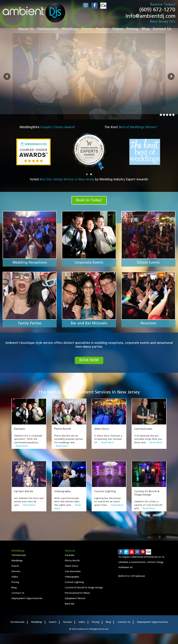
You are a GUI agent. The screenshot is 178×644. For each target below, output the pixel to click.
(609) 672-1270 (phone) (132, 576)
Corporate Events (89, 263)
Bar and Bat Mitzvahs (89, 323)
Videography (62, 491)
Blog (14, 588)
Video (15, 577)
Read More (22, 446)
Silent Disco (102, 429)
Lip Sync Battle (24, 491)
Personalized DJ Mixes (77, 593)
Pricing (15, 582)
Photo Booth (63, 429)
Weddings (17, 561)
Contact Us (18, 593)
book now (89, 360)
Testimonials (19, 555)
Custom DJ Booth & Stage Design (84, 588)
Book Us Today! (89, 200)
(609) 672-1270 (157, 10)
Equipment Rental (75, 598)
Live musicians (143, 429)
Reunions (148, 323)
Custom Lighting (105, 491)
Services (16, 571)
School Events (148, 263)
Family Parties (30, 323)
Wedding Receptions (30, 263)
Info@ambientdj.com (150, 16)
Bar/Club (70, 604)
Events (15, 566)
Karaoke (19, 429)
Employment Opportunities (27, 598)
